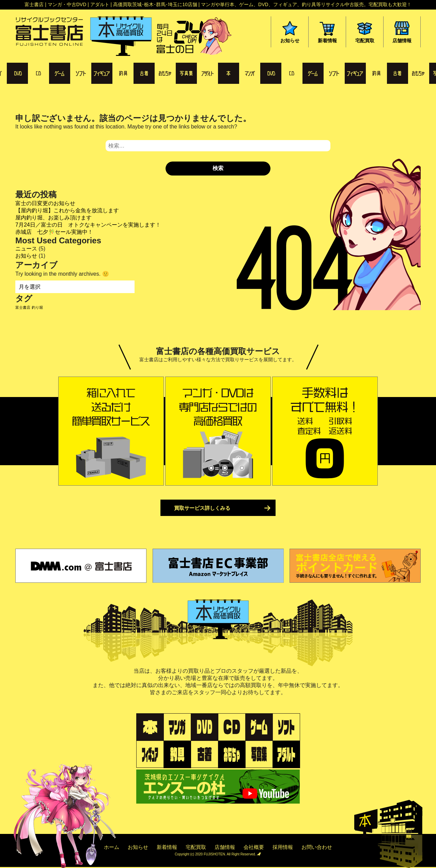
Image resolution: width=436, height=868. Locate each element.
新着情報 (167, 847)
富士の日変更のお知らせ (45, 203)
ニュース (26, 249)
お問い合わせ (317, 847)
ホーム (112, 847)
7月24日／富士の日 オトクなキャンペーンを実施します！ (88, 225)
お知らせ (26, 256)
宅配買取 (196, 847)
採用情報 (283, 847)
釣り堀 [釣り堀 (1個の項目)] (37, 307)
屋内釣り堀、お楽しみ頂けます (53, 218)
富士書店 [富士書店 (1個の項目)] (23, 307)
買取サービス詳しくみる (202, 508)
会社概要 (254, 847)
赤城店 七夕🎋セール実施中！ (54, 232)
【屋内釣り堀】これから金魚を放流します (67, 210)
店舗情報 (225, 847)
